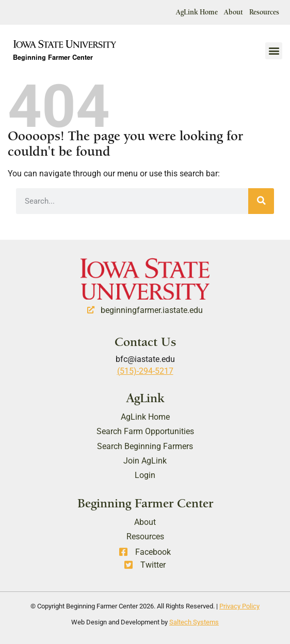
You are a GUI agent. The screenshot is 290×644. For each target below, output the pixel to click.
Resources (264, 12)
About (233, 12)
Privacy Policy (239, 606)
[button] (274, 51)
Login (145, 475)
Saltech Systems (194, 622)
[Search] (261, 201)
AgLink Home (197, 12)
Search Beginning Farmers (145, 446)
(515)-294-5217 (145, 371)
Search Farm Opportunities (145, 431)
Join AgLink (145, 461)
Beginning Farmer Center (53, 58)
